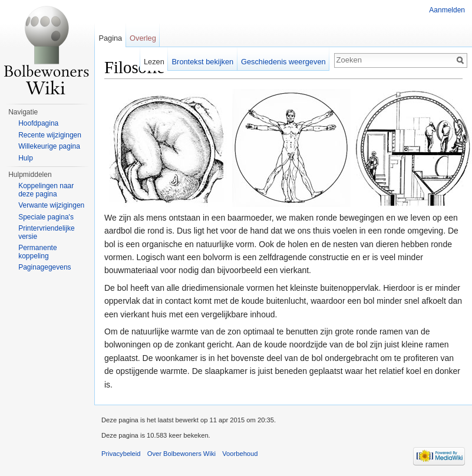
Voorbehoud (240, 454)
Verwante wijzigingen (51, 205)
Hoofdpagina (38, 123)
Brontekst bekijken (203, 62)
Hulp (26, 158)
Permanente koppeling (37, 252)
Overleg (143, 38)
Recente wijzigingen (50, 135)
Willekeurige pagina (49, 146)
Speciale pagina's (46, 217)
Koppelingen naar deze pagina (46, 190)
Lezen (154, 62)
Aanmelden (447, 10)
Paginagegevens (44, 267)
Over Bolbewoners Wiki (181, 454)
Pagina (110, 38)
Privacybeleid (121, 454)
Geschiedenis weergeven (283, 62)
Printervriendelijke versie (46, 232)
